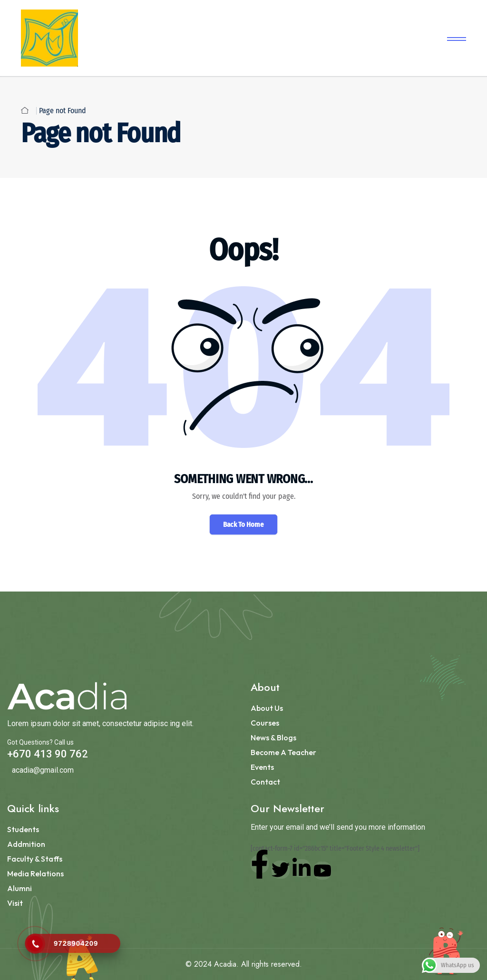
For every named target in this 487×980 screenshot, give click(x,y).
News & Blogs (273, 737)
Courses (265, 723)
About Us (267, 708)
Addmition (26, 844)
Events (262, 767)
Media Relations (35, 873)
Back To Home (243, 524)
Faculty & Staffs (35, 859)
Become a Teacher (283, 752)
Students (23, 829)
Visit (15, 903)
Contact (265, 782)
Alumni (19, 888)
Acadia (225, 964)
